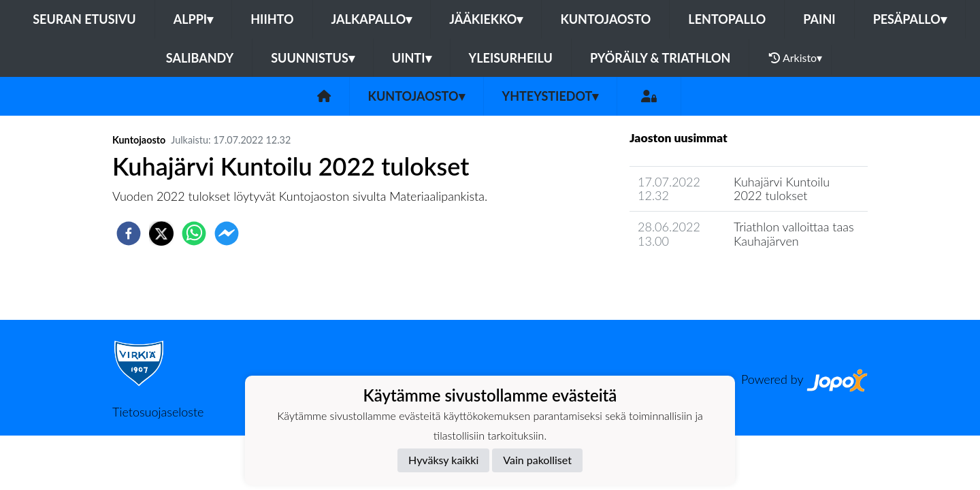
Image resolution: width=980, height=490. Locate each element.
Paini (819, 19)
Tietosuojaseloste (158, 412)
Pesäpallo (910, 19)
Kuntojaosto (605, 19)
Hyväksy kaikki (443, 460)
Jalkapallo (372, 19)
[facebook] (129, 233)
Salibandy (200, 58)
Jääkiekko (486, 19)
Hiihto (272, 19)
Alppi (193, 19)
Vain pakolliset (537, 460)
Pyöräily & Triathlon (660, 58)
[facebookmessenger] (227, 233)
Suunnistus (313, 58)
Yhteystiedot (551, 96)
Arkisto (796, 58)
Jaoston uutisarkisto (691, 279)
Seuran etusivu (84, 19)
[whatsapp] (194, 233)
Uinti (412, 58)
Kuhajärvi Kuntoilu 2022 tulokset (782, 189)
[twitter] (161, 233)
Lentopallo (727, 19)
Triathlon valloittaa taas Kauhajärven (794, 234)
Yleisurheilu (511, 58)
